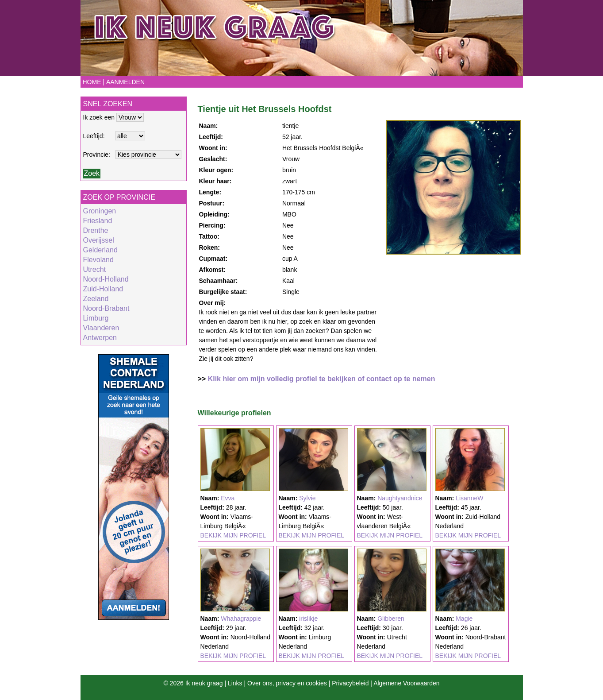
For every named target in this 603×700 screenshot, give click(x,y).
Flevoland (98, 260)
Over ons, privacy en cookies (287, 683)
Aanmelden (125, 82)
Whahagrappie (241, 619)
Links (235, 683)
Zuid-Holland (103, 289)
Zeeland (96, 299)
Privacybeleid (350, 683)
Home (92, 82)
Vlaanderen (101, 328)
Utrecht (95, 269)
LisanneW (469, 498)
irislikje (308, 619)
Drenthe (96, 230)
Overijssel (99, 240)
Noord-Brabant (106, 308)
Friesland (98, 221)
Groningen (100, 211)
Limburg (96, 318)
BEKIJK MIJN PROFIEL (233, 535)
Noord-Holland (106, 279)
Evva (228, 498)
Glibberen (391, 619)
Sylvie (307, 498)
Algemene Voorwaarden (406, 683)
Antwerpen (100, 338)
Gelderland (100, 250)
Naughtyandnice (400, 498)
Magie (464, 619)
